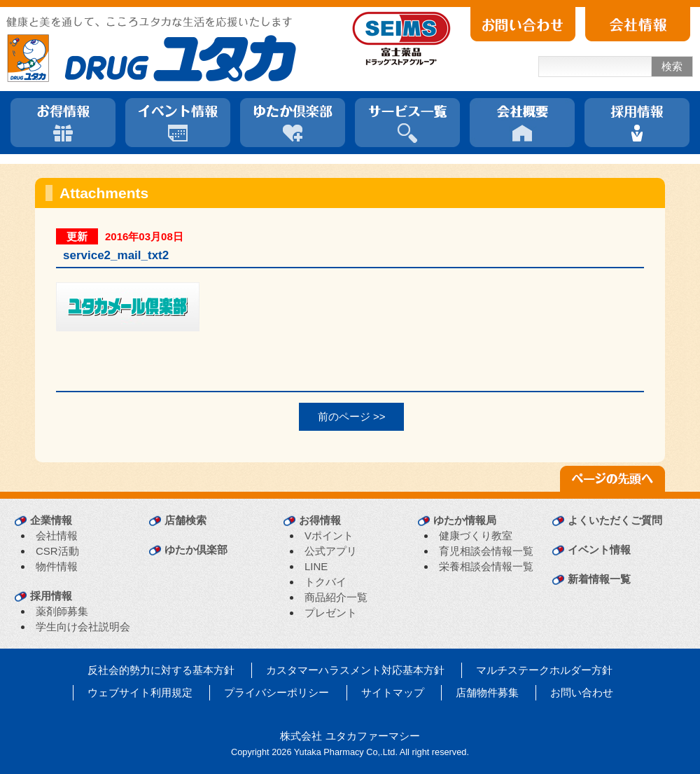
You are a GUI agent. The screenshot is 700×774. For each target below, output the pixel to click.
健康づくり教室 (476, 535)
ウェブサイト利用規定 (140, 692)
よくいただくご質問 (615, 520)
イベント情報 (599, 550)
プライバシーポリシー (276, 692)
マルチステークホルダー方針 (544, 670)
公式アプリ (331, 551)
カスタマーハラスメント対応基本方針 (355, 670)
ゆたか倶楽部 (196, 550)
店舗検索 (185, 520)
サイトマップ (393, 692)
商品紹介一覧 (336, 597)
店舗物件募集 (487, 692)
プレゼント (331, 613)
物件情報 (57, 566)
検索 (672, 66)
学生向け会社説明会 (83, 627)
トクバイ (325, 582)
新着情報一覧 (599, 579)
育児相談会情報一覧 (486, 551)
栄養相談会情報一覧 (486, 566)
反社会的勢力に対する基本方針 (161, 670)
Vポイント (329, 535)
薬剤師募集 (62, 611)
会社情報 (57, 535)
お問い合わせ (582, 692)
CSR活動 (57, 551)
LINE (316, 566)
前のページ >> (352, 416)
